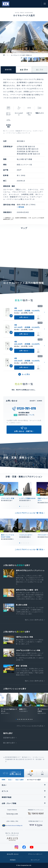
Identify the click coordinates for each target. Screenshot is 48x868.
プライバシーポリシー (35, 854)
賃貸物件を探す (9, 738)
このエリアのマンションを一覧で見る (29, 513)
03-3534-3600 (24, 413)
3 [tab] (23, 506)
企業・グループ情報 (9, 803)
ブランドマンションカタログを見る (30, 726)
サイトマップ (35, 860)
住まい (10, 780)
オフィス (5, 791)
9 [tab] (30, 719)
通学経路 (21, 207)
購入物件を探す (9, 743)
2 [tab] (21, 506)
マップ (31, 415)
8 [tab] (28, 719)
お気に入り (33, 4)
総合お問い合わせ (13, 854)
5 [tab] (27, 506)
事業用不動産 (7, 797)
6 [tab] (28, 506)
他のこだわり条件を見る (34, 620)
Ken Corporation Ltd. (6, 4)
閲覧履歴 (28, 4)
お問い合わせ (38, 4)
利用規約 (13, 860)
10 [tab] (32, 719)
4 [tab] (25, 506)
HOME (3, 780)
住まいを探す (20, 780)
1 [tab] (20, 506)
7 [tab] (27, 719)
